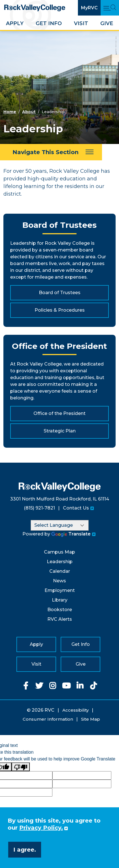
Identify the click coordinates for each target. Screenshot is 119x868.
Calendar (60, 571)
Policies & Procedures (60, 310)
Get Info (49, 23)
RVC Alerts (60, 619)
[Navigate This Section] (51, 152)
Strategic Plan (60, 431)
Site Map (91, 719)
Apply (15, 23)
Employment (60, 590)
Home (10, 112)
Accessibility (76, 710)
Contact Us (76, 508)
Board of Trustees (60, 293)
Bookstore (60, 610)
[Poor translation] (21, 767)
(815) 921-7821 (39, 508)
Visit (81, 23)
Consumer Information (48, 719)
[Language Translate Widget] (60, 525)
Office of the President (59, 413)
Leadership (60, 562)
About (29, 112)
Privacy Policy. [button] (41, 828)
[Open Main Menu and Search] (110, 8)
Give (107, 23)
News (59, 581)
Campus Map (59, 552)
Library (60, 600)
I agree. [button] (25, 850)
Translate (71, 534)
